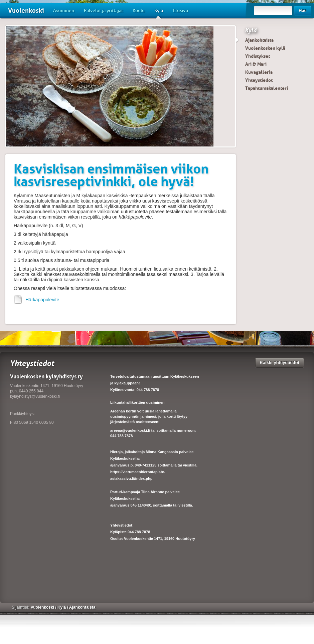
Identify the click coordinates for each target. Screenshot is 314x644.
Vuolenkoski (26, 11)
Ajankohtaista (259, 40)
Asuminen (64, 11)
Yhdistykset (258, 56)
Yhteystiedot (259, 80)
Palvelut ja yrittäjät (103, 11)
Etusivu (180, 11)
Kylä (159, 13)
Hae (303, 11)
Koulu (139, 11)
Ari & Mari (256, 64)
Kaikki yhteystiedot (280, 363)
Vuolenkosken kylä (265, 48)
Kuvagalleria (259, 72)
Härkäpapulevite (36, 300)
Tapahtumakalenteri (267, 88)
